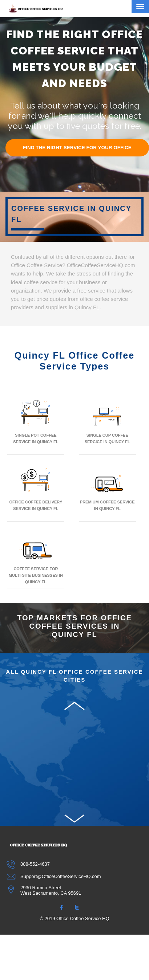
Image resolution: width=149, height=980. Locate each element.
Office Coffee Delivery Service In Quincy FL (36, 488)
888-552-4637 (29, 864)
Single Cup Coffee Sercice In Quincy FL (107, 421)
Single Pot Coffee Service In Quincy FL (36, 421)
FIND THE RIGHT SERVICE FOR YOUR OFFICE (77, 148)
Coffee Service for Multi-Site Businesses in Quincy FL (36, 558)
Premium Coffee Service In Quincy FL (107, 488)
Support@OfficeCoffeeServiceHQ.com (54, 876)
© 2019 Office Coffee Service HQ (74, 918)
